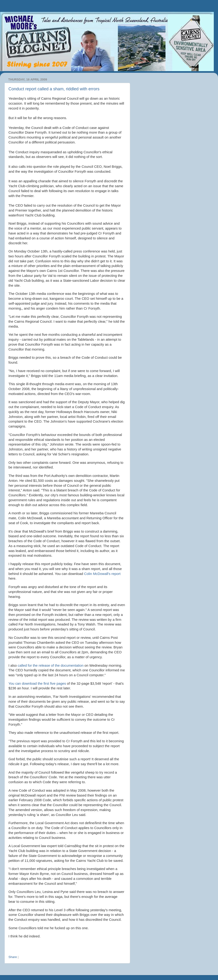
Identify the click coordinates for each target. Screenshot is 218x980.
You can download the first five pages (37, 684)
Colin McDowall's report (102, 574)
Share (13, 957)
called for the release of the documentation (51, 666)
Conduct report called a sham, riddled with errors (54, 89)
